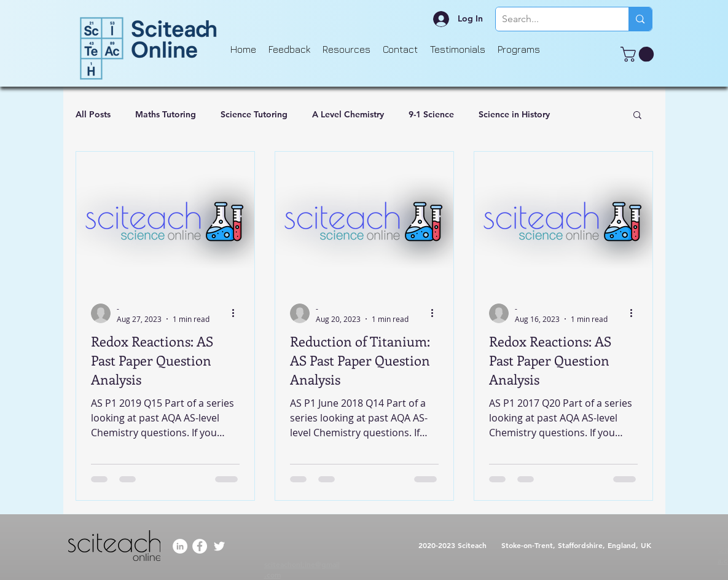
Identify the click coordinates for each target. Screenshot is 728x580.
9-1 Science (431, 114)
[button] (639, 54)
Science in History (514, 114)
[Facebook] (200, 546)
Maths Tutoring (166, 114)
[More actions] (238, 313)
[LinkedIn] (180, 546)
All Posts (93, 114)
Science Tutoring (254, 114)
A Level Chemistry (348, 114)
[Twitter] (219, 546)
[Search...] (553, 19)
